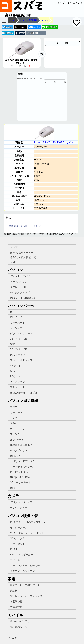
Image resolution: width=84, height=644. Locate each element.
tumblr (20, 33)
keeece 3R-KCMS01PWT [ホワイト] (54, 143)
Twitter (7, 27)
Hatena (7, 33)
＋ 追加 (62, 43)
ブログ (14, 262)
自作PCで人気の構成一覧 (22, 257)
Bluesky (34, 27)
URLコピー (36, 33)
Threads (20, 27)
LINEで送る (50, 27)
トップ (61, 3)
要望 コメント (75, 3)
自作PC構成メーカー (22, 253)
